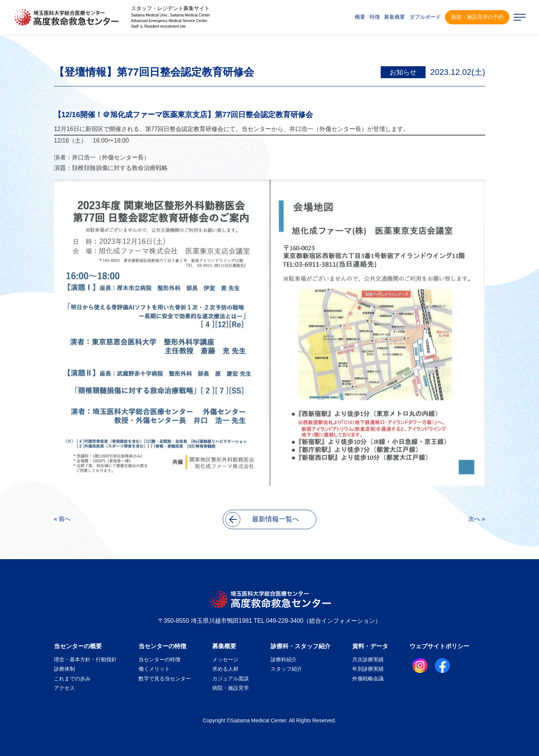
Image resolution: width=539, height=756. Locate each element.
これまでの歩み (72, 679)
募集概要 (224, 646)
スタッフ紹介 (286, 669)
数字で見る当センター (165, 679)
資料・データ (370, 646)
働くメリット (154, 669)
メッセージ (225, 659)
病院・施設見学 (231, 688)
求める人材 (225, 669)
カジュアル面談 (231, 679)
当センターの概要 (78, 646)
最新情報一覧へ (262, 519)
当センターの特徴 (162, 646)
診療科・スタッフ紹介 (301, 646)
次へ (474, 519)
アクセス (64, 688)
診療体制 (64, 669)
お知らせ (403, 72)
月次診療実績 (368, 659)
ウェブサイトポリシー (439, 646)
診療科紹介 (284, 659)
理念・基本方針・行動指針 (85, 659)
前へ (65, 519)
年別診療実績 (368, 669)
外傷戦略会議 (368, 679)
